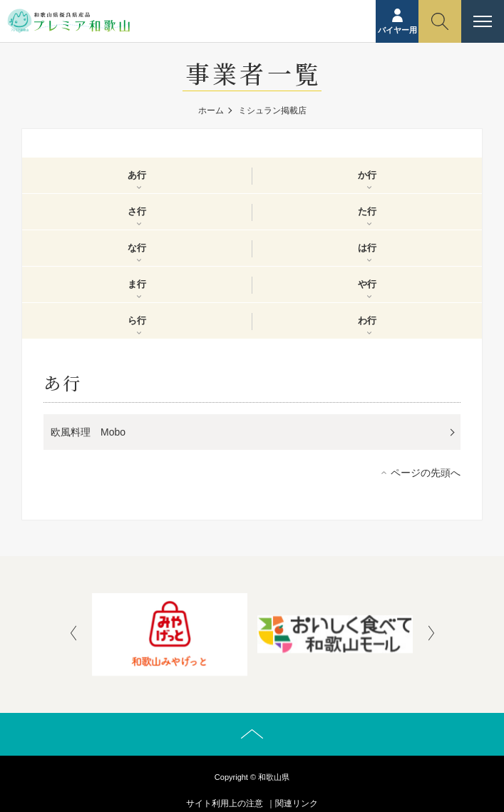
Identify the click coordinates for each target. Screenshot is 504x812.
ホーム (211, 111)
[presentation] (73, 634)
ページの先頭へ (426, 473)
